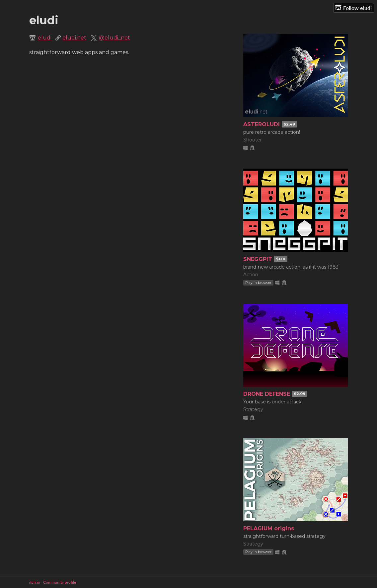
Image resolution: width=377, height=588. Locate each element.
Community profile (60, 582)
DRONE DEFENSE (267, 394)
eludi (45, 38)
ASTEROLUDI (262, 124)
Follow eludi (353, 8)
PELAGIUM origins (269, 528)
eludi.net (74, 38)
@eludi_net (114, 38)
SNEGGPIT (258, 259)
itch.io (35, 582)
